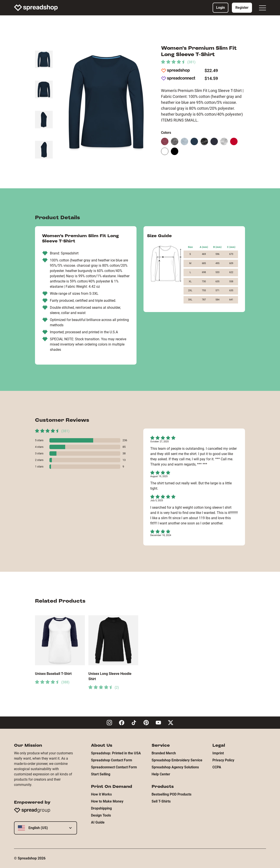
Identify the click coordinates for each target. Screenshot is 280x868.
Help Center (161, 774)
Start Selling (101, 774)
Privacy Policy (223, 760)
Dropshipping (101, 808)
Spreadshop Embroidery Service (177, 760)
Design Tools (101, 815)
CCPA (217, 767)
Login (220, 8)
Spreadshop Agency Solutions (175, 767)
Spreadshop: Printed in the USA (116, 753)
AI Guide (98, 822)
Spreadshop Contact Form (112, 760)
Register (242, 8)
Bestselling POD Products (171, 794)
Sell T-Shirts (161, 801)
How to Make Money (107, 801)
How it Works (101, 794)
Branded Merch (164, 753)
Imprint (218, 753)
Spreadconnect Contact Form (114, 767)
